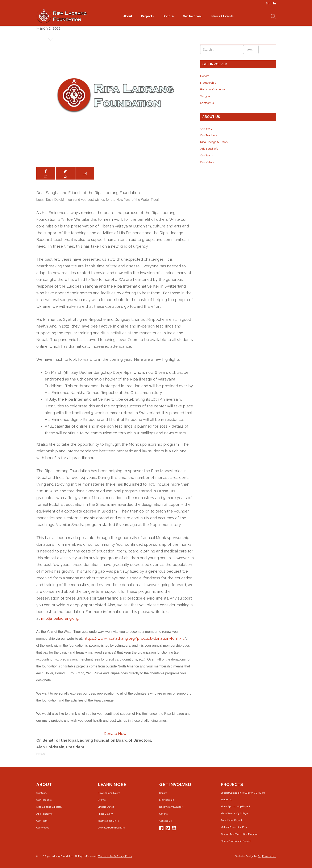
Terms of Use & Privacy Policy (115, 856)
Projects (149, 16)
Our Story (206, 129)
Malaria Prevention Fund (234, 827)
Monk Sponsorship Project (235, 806)
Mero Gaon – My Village (234, 813)
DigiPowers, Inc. (267, 856)
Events (102, 800)
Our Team (206, 155)
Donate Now (115, 734)
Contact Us (207, 103)
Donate (170, 16)
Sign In (271, 3)
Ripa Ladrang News (109, 793)
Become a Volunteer (213, 89)
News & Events (224, 16)
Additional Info (209, 149)
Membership (208, 83)
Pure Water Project (231, 820)
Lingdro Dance (106, 807)
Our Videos (207, 162)
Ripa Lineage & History (214, 142)
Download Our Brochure (111, 828)
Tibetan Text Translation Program (239, 834)
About (129, 16)
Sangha (205, 96)
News (40, 754)
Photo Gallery (105, 814)
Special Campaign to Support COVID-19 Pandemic (243, 796)
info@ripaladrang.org (60, 618)
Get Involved (194, 16)
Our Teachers (209, 135)
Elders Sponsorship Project (236, 841)
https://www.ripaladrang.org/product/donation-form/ (133, 638)
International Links (108, 821)
